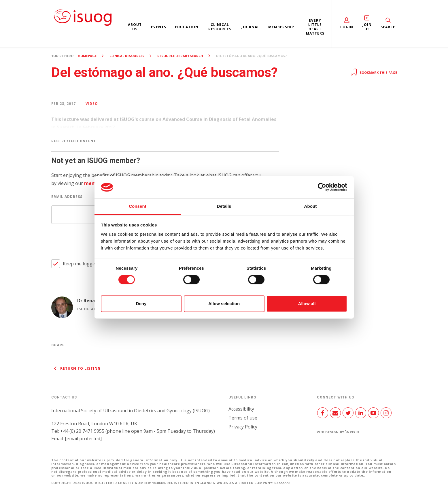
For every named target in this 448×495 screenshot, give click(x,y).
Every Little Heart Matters (315, 27)
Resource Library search (180, 56)
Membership (281, 27)
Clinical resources (220, 27)
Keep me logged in (83, 264)
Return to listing (76, 368)
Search (388, 27)
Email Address (67, 197)
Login (347, 27)
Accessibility (241, 409)
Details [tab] (224, 206)
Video (92, 104)
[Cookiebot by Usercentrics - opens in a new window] (322, 187)
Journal (251, 27)
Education (187, 27)
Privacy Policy (243, 427)
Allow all (307, 304)
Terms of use (243, 418)
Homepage (87, 56)
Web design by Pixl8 (338, 432)
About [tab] (311, 206)
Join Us (367, 27)
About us (135, 27)
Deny (141, 304)
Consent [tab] (138, 206)
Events (159, 27)
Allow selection (224, 304)
